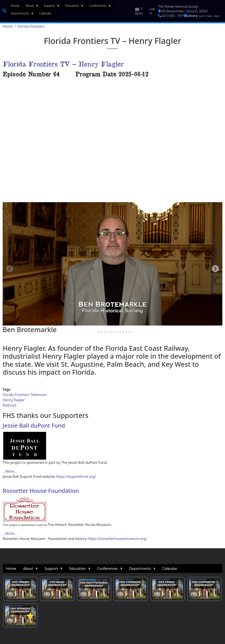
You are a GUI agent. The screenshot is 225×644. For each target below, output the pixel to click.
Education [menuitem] (73, 7)
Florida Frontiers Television (25, 395)
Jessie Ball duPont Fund (34, 425)
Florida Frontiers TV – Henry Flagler (63, 64)
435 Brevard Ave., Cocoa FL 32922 (183, 11)
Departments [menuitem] (21, 14)
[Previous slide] (10, 269)
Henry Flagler (14, 400)
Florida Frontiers (31, 26)
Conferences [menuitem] (99, 7)
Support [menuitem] (50, 7)
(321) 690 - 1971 (171, 16)
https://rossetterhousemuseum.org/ (117, 539)
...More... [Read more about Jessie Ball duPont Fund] (10, 471)
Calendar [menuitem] (45, 13)
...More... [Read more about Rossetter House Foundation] (10, 533)
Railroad (9, 405)
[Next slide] (215, 269)
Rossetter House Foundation (41, 491)
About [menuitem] (30, 7)
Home (8, 26)
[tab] (95, 332)
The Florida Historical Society (178, 6)
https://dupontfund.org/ (76, 477)
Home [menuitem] (15, 6)
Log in (152, 11)
